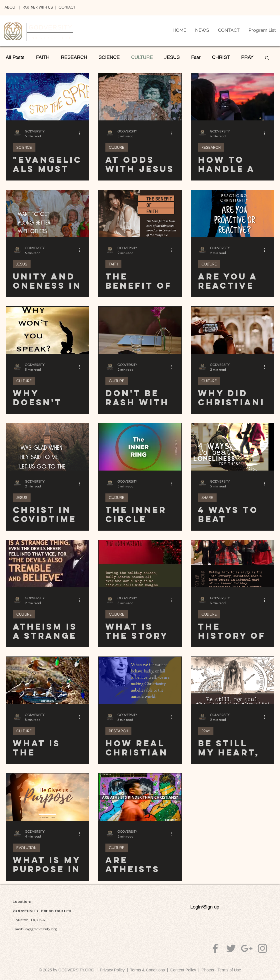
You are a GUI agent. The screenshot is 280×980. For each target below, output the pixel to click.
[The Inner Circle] (140, 447)
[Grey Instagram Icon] (262, 948)
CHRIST (221, 57)
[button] (267, 58)
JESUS (172, 57)
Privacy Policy (112, 970)
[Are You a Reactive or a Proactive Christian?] (233, 214)
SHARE (207, 498)
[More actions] (81, 133)
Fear (196, 57)
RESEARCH (74, 57)
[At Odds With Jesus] (140, 97)
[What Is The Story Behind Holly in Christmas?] (140, 564)
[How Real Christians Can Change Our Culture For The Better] (140, 680)
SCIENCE (109, 57)
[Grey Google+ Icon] (247, 948)
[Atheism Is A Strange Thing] (47, 564)
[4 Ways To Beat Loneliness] (233, 447)
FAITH (43, 57)
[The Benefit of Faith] (140, 214)
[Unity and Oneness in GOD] (47, 214)
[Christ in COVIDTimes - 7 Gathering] (47, 447)
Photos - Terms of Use (221, 970)
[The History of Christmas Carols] (233, 564)
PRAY (247, 57)
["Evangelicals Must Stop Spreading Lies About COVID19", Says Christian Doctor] (47, 97)
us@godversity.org (40, 929)
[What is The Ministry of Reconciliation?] (47, 680)
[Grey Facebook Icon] (215, 948)
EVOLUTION (26, 848)
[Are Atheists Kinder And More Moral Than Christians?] (140, 797)
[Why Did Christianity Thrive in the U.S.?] (233, 330)
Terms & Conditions (148, 970)
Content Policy (183, 970)
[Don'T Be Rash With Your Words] (140, 330)
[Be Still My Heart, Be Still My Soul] (233, 680)
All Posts (15, 57)
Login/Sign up (205, 907)
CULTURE (142, 57)
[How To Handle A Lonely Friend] (233, 97)
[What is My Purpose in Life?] (47, 797)
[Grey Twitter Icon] (231, 948)
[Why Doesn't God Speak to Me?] (47, 330)
